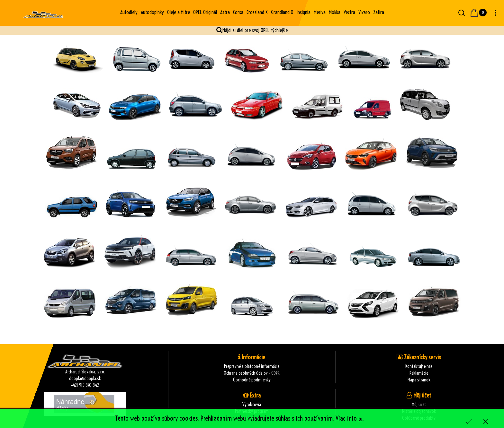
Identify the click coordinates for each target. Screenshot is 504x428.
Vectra (349, 12)
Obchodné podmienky (252, 380)
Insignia (303, 12)
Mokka (335, 12)
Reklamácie (419, 373)
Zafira (379, 12)
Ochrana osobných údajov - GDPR (252, 373)
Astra (225, 12)
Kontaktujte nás (419, 366)
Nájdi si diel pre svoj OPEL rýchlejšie (255, 30)
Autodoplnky (152, 12)
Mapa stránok (419, 380)
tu (360, 419)
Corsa (238, 12)
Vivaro (364, 12)
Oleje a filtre (179, 12)
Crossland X (257, 12)
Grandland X (282, 12)
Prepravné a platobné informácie (252, 366)
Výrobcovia (252, 405)
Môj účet (419, 405)
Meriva (320, 12)
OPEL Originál (205, 12)
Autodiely (129, 12)
